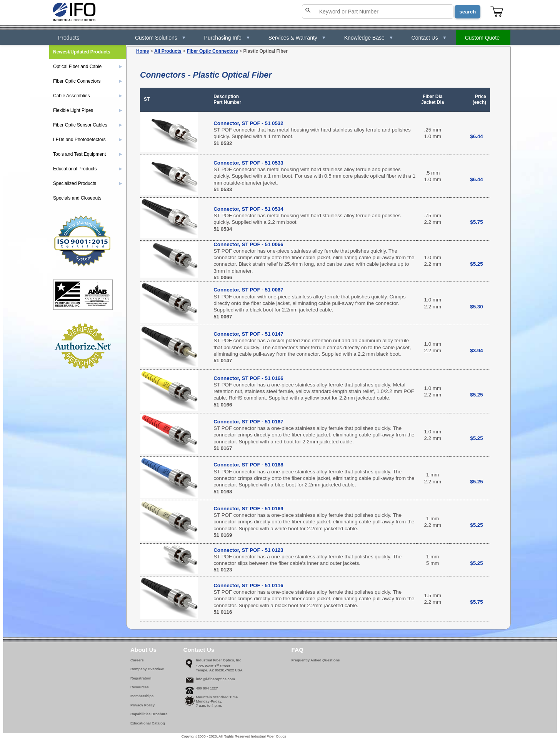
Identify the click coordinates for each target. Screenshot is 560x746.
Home (142, 51)
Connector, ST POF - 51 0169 (248, 509)
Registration (141, 678)
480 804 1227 (207, 688)
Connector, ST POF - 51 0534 (248, 209)
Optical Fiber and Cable (88, 67)
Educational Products (88, 169)
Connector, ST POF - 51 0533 (248, 163)
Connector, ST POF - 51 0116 (248, 585)
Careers (137, 660)
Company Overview (147, 669)
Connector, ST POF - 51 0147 (248, 334)
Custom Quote (482, 38)
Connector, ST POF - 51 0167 (248, 422)
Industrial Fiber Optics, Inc (218, 660)
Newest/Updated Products (82, 52)
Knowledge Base (369, 38)
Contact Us (429, 38)
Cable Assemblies (88, 96)
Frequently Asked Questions (315, 660)
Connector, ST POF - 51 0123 (248, 550)
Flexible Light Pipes (88, 110)
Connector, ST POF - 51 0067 (248, 290)
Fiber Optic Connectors (212, 51)
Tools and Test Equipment (88, 154)
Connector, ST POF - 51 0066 (248, 244)
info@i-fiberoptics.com (215, 679)
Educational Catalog (148, 723)
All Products (168, 51)
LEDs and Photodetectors (88, 140)
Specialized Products (88, 183)
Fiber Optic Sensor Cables (88, 125)
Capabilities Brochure (149, 714)
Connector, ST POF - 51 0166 (248, 378)
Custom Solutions (161, 38)
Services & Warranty (297, 38)
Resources (140, 687)
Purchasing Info (227, 38)
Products (69, 38)
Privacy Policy (142, 705)
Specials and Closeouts (77, 198)
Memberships (142, 696)
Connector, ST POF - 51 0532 (248, 123)
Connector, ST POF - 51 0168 (248, 465)
